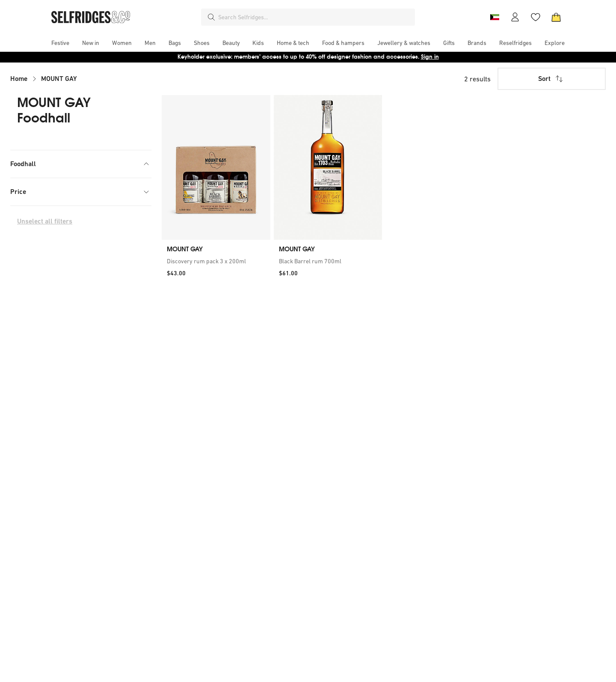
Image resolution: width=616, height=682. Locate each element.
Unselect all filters (45, 247)
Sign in (430, 57)
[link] (216, 261)
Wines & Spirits (45, 183)
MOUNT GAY (59, 79)
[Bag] (556, 17)
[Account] (515, 17)
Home (19, 79)
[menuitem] (60, 43)
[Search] (211, 17)
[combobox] (315, 17)
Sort (551, 79)
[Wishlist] (536, 17)
